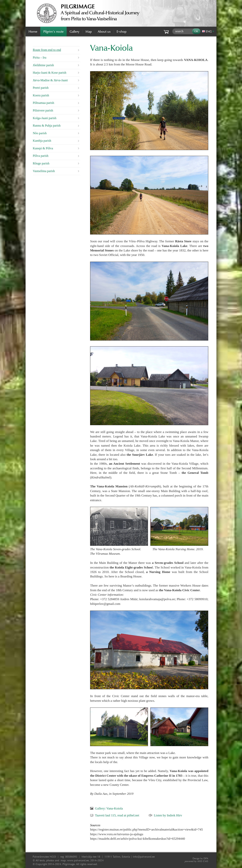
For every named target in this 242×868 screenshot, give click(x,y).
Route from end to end (47, 50)
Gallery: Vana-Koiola (109, 808)
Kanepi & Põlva (43, 148)
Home (33, 31)
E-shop (122, 31)
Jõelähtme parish (43, 65)
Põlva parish (41, 156)
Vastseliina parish (44, 171)
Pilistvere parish (43, 110)
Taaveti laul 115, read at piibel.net (117, 815)
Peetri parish (41, 88)
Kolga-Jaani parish (45, 118)
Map (89, 31)
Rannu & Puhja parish (47, 126)
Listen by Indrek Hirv (168, 815)
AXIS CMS (196, 861)
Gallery (75, 31)
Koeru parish (41, 95)
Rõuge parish (41, 163)
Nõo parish (40, 133)
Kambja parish (42, 141)
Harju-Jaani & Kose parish (50, 73)
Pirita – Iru (40, 58)
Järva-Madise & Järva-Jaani (50, 80)
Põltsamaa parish (43, 103)
